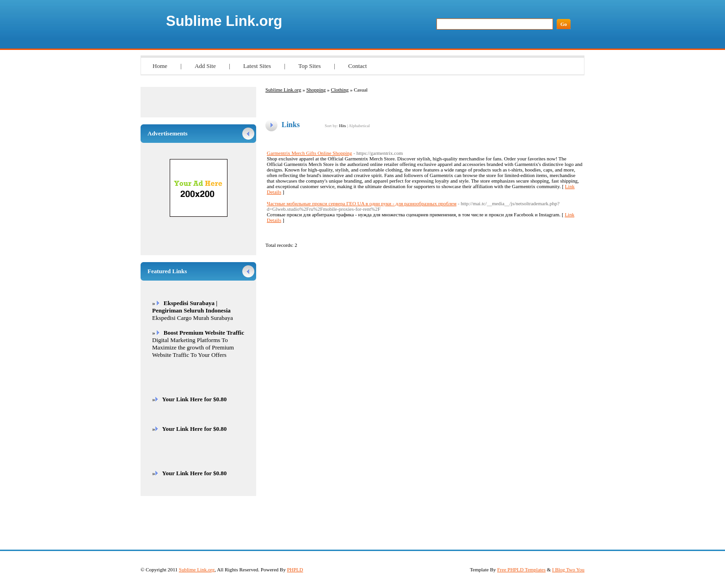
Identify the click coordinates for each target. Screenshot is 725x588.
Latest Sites (257, 66)
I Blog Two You (568, 570)
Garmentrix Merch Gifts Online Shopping (310, 153)
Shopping (316, 90)
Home (160, 66)
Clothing (340, 90)
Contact (357, 66)
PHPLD (295, 570)
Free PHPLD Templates (521, 570)
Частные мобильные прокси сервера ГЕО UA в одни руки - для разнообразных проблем (362, 203)
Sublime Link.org (224, 21)
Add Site (205, 66)
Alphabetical (359, 126)
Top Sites (310, 66)
